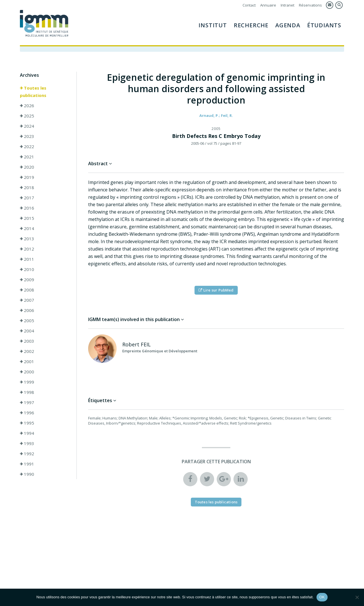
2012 (27, 249)
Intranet (288, 5)
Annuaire (268, 5)
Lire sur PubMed (216, 290)
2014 (27, 228)
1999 (27, 382)
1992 (27, 454)
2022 (27, 146)
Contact (249, 5)
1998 (27, 392)
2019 (27, 177)
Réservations (310, 5)
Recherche (251, 25)
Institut (213, 25)
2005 (27, 320)
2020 (27, 167)
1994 (27, 433)
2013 (27, 239)
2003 (27, 341)
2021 (27, 157)
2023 (27, 136)
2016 (27, 208)
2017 (27, 198)
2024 (27, 126)
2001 (27, 361)
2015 (27, 218)
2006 (27, 310)
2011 (27, 259)
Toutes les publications (33, 92)
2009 (27, 280)
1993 (27, 443)
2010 (27, 269)
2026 (27, 106)
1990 (27, 474)
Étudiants (324, 25)
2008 (27, 290)
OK (322, 597)
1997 (27, 402)
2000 (27, 372)
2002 (27, 351)
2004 (27, 331)
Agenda (288, 25)
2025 (27, 116)
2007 (27, 300)
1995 (27, 423)
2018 (27, 187)
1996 (27, 413)
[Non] (357, 597)
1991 (27, 464)
